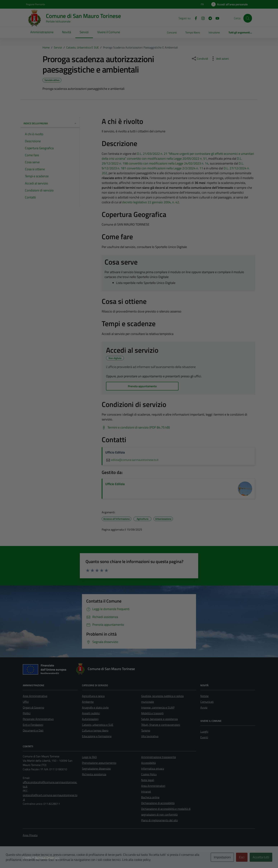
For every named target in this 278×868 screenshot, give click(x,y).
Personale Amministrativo (38, 719)
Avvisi (204, 707)
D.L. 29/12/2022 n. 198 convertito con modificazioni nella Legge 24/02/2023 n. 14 (172, 161)
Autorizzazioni (90, 719)
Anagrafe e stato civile (95, 707)
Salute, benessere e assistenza (159, 719)
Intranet (146, 791)
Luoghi (204, 732)
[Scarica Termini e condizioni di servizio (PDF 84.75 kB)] (136, 427)
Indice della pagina (50, 123)
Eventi (204, 737)
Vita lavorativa (150, 736)
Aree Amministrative (35, 696)
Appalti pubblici (91, 713)
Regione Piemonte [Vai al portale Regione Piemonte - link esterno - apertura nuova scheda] (36, 4)
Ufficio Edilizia (115, 484)
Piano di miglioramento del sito (159, 820)
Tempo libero (193, 32)
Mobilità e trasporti (152, 713)
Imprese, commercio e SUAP (158, 707)
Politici (27, 713)
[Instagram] (202, 18)
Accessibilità (148, 763)
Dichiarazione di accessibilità (158, 803)
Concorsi (172, 32)
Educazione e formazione (97, 736)
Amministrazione (42, 32)
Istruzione (214, 32)
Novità (67, 32)
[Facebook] (194, 18)
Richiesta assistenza (94, 774)
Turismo (146, 730)
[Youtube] (216, 18)
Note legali (148, 780)
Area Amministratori (153, 786)
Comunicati (207, 702)
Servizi (84, 32)
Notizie (204, 696)
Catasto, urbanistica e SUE (98, 725)
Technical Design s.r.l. (47, 858)
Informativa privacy (153, 769)
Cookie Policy (149, 774)
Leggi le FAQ (89, 757)
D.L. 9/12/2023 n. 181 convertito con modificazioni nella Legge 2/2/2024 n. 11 (173, 166)
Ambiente (88, 702)
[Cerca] (248, 18)
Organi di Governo (33, 707)
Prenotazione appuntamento (99, 763)
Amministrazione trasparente (159, 757)
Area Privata (30, 835)
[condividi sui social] (200, 59)
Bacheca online (150, 797)
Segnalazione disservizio (96, 769)
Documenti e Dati (33, 730)
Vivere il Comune (109, 32)
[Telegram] (209, 18)
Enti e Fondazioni (33, 725)
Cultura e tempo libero (95, 730)
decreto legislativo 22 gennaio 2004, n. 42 (151, 202)
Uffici (26, 702)
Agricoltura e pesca (93, 696)
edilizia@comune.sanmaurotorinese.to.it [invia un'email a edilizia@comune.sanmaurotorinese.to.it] (132, 460)
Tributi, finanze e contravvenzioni (161, 725)
